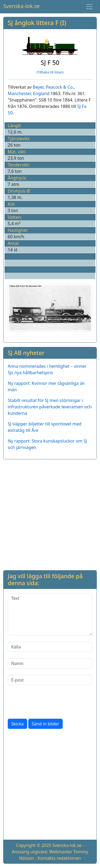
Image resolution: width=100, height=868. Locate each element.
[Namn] (50, 663)
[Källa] (50, 647)
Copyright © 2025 (34, 845)
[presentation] (48, 702)
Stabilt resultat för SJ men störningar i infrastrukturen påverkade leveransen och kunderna (50, 407)
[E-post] (50, 680)
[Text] (50, 614)
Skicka (17, 724)
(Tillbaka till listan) (50, 72)
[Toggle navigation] (89, 7)
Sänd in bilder (45, 724)
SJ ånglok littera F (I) (37, 23)
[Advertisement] (50, 514)
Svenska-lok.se (21, 6)
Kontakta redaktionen (59, 858)
